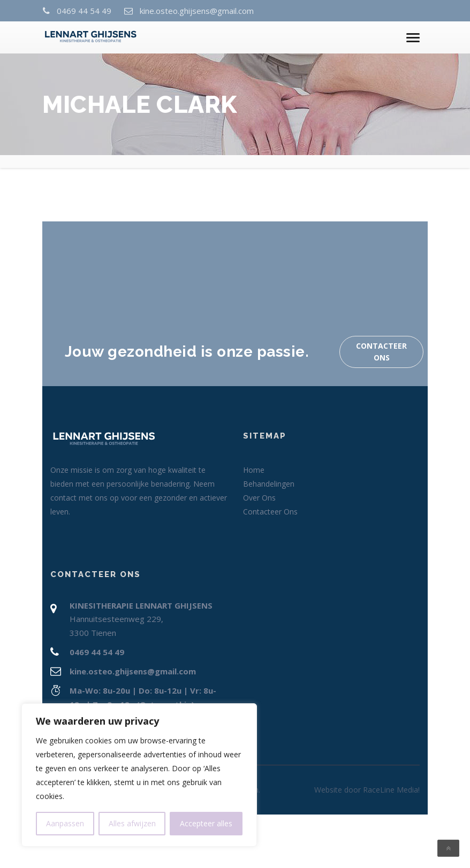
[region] (139, 775)
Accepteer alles (206, 823)
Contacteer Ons (381, 352)
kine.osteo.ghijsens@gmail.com (196, 11)
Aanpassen (65, 823)
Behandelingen (269, 484)
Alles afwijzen (132, 823)
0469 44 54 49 (84, 11)
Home (254, 470)
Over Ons (259, 498)
